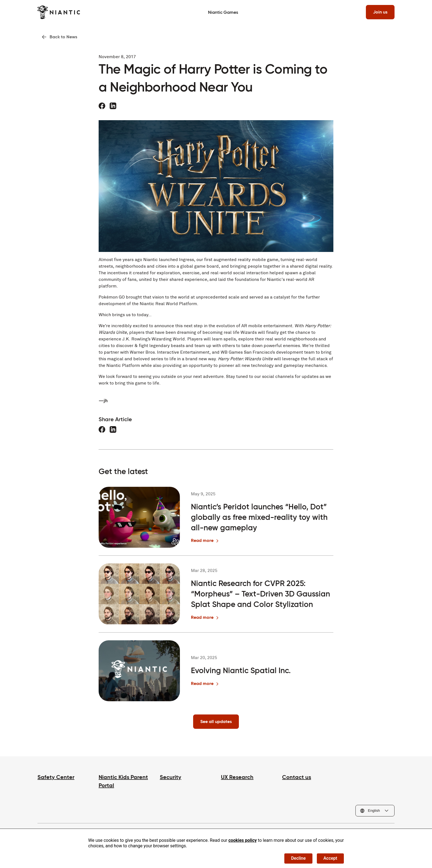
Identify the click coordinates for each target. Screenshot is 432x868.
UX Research (237, 777)
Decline (298, 858)
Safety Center (56, 777)
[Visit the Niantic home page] (59, 12)
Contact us (297, 777)
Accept (330, 858)
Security (171, 777)
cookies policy (243, 840)
